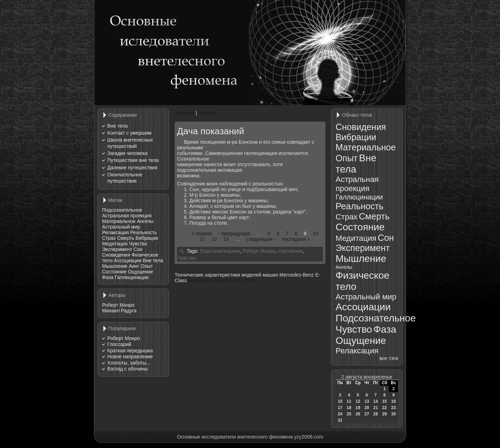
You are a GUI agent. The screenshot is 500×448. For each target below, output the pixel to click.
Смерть (126, 238)
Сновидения (116, 255)
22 (384, 408)
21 (375, 408)
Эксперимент (117, 249)
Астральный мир (121, 227)
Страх (109, 238)
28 (375, 414)
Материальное (119, 221)
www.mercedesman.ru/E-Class (222, 280)
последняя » (296, 239)
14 (375, 401)
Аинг (134, 266)
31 (340, 420)
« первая (202, 233)
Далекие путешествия (132, 168)
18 (349, 408)
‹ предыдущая (234, 233)
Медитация (115, 244)
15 (384, 401)
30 (394, 414)
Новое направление (130, 357)
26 (358, 414)
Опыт (147, 266)
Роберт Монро (118, 305)
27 (367, 414)
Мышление (115, 266)
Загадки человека (127, 153)
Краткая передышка (130, 351)
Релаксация (116, 232)
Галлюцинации (131, 277)
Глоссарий (119, 344)
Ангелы (145, 221)
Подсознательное (122, 210)
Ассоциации (128, 260)
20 (367, 408)
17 (340, 408)
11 (203, 239)
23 (394, 408)
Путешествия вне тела (133, 160)
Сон (138, 249)
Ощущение (141, 272)
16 (394, 401)
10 (316, 233)
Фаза (108, 277)
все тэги (389, 358)
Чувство (138, 244)
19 (358, 408)
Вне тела (117, 126)
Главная (185, 113)
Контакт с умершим (129, 133)
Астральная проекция (127, 216)
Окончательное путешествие (125, 178)
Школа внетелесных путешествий (130, 143)
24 (340, 414)
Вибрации (147, 238)
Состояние (114, 272)
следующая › (261, 239)
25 (349, 414)
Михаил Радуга (119, 311)
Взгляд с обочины (127, 369)
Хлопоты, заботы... (129, 363)
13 (226, 239)
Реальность (143, 232)
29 (384, 414)
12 (214, 239)
